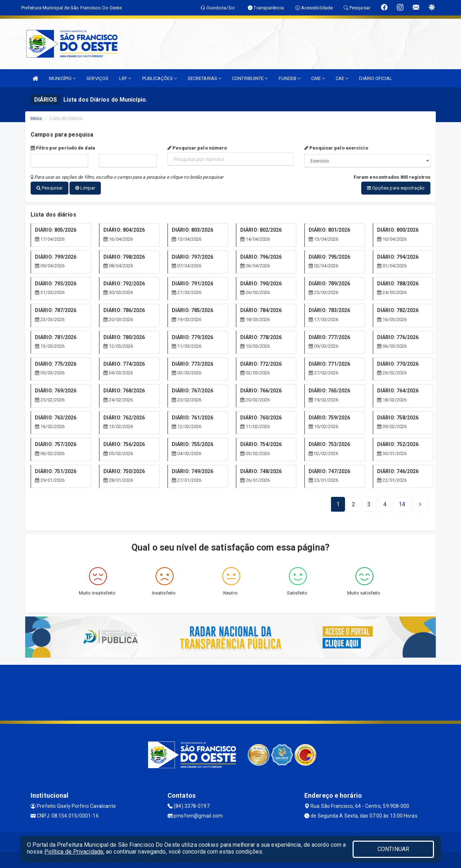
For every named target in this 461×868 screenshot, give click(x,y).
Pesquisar (50, 188)
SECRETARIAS (204, 78)
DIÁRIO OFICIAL (375, 78)
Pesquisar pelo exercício (336, 148)
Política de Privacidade (74, 852)
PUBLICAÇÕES (160, 78)
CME (318, 78)
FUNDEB (290, 78)
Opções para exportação (396, 188)
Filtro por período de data (63, 148)
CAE (342, 78)
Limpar (85, 188)
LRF (125, 78)
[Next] (402, 502)
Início (36, 118)
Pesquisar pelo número (197, 148)
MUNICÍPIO (62, 78)
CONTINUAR (393, 849)
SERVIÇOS (97, 78)
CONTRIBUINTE (250, 78)
